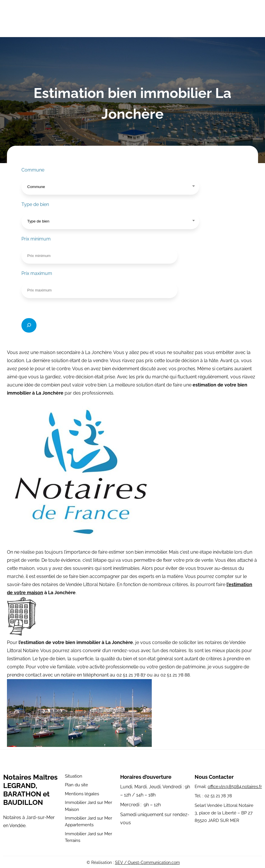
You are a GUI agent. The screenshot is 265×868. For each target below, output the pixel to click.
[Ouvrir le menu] (254, 20)
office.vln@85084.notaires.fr (235, 787)
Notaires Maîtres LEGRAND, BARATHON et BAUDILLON (30, 790)
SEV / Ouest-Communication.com (147, 862)
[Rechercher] (29, 325)
